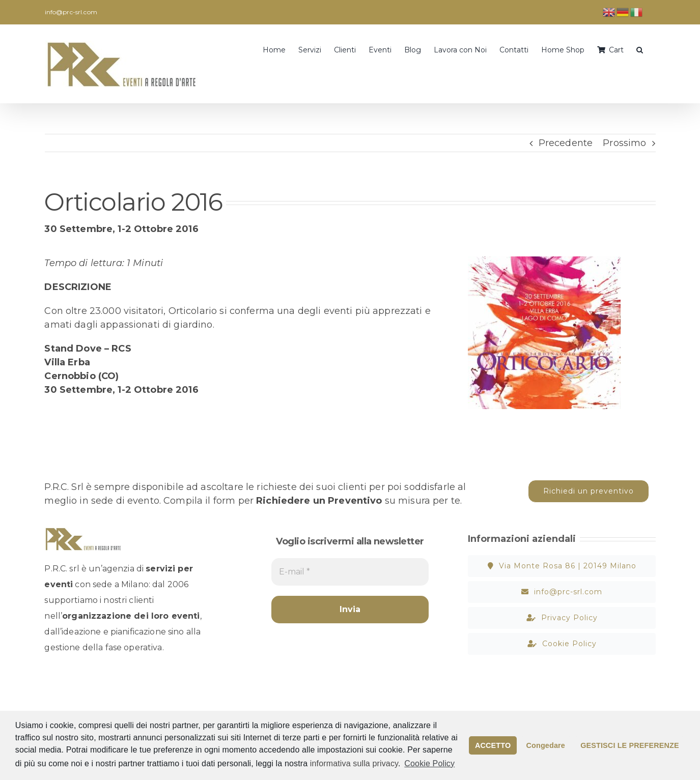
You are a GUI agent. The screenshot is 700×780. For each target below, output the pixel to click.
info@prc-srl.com (71, 12)
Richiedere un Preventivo (319, 501)
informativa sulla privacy (354, 763)
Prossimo (624, 143)
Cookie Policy (429, 763)
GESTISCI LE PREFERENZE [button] (629, 745)
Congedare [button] (546, 745)
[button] (640, 49)
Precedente (566, 143)
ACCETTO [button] (493, 745)
